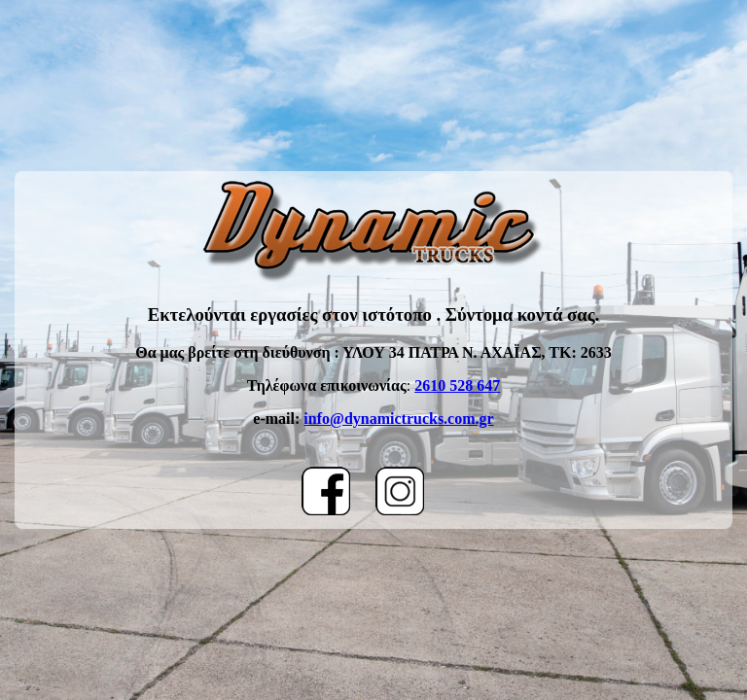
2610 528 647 (457, 385)
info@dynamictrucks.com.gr (398, 419)
